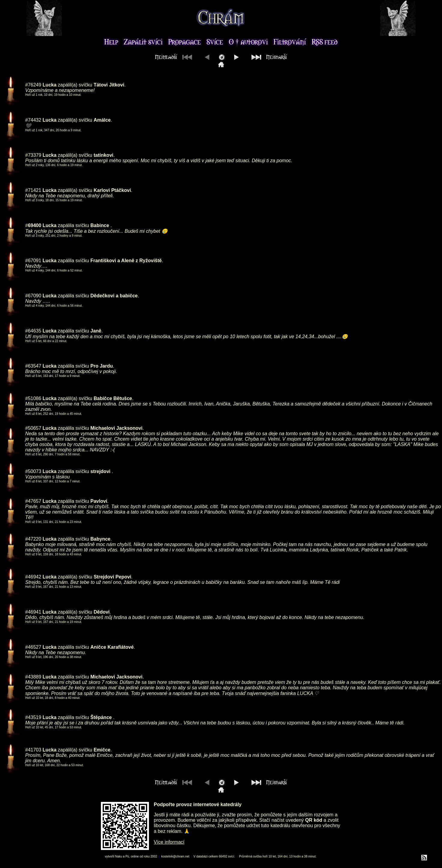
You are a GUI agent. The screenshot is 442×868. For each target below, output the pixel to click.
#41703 (33, 750)
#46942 (33, 577)
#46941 (33, 612)
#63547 (33, 366)
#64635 (33, 331)
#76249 (33, 85)
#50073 (33, 471)
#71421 (33, 190)
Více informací (169, 842)
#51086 (33, 398)
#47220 (33, 539)
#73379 (33, 155)
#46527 (33, 647)
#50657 (33, 428)
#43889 (33, 677)
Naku (118, 856)
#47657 (33, 501)
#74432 (33, 120)
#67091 (33, 261)
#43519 (33, 717)
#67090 (33, 296)
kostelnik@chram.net (175, 856)
